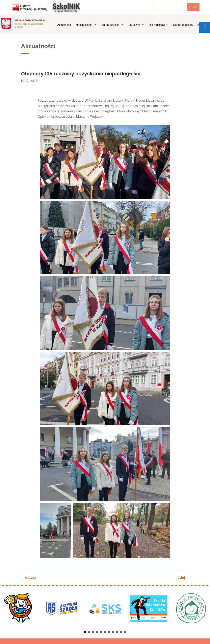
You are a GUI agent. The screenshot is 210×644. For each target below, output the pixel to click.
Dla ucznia (134, 25)
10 (121, 632)
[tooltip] (205, 27)
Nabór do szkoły (183, 25)
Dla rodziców (157, 25)
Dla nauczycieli (110, 25)
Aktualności (64, 25)
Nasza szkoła (84, 25)
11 (125, 632)
